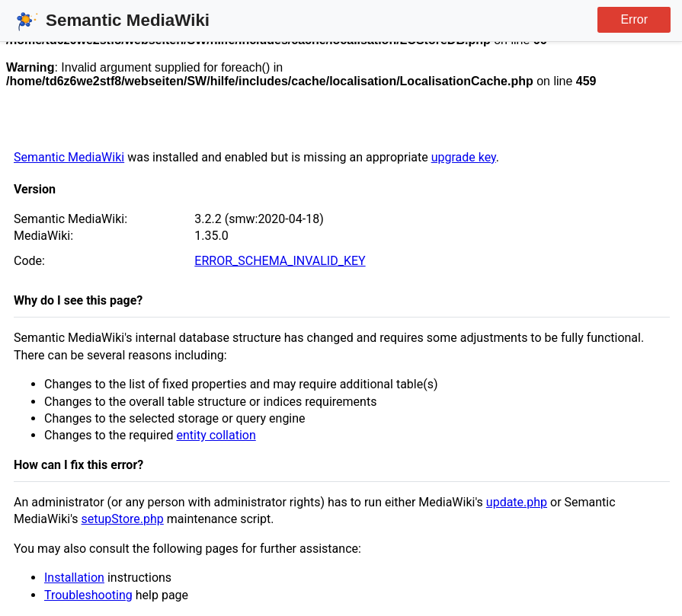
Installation (74, 578)
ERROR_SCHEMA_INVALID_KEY (280, 261)
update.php (517, 502)
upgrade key (464, 157)
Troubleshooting (88, 595)
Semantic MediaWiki (69, 157)
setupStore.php (123, 519)
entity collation (216, 435)
